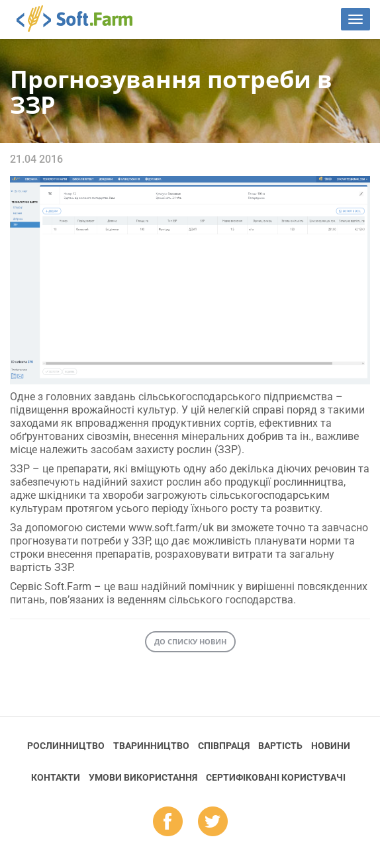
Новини (331, 746)
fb (168, 822)
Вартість (280, 746)
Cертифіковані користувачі (276, 777)
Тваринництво (151, 746)
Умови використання (143, 777)
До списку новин (190, 641)
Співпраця (224, 746)
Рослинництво (66, 746)
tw (213, 822)
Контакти (56, 777)
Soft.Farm (82, 19)
